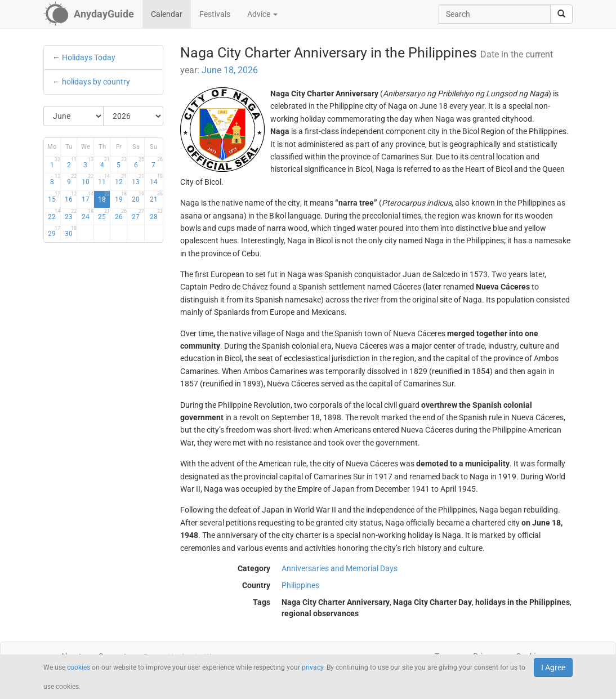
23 (71, 215)
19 (121, 197)
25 (104, 215)
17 (88, 197)
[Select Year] (133, 116)
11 (104, 180)
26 (121, 215)
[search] (561, 14)
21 (156, 197)
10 (88, 180)
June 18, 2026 (230, 70)
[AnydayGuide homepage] (89, 14)
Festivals (215, 14)
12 (121, 180)
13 (138, 180)
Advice (262, 14)
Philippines (300, 585)
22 (54, 215)
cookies (79, 667)
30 (71, 231)
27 (138, 215)
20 (138, 197)
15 (54, 197)
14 (156, 180)
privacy (313, 667)
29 (54, 231)
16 (71, 197)
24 (88, 215)
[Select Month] (74, 116)
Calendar (167, 14)
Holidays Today (89, 57)
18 (104, 197)
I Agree (553, 667)
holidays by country (96, 82)
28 (156, 215)
